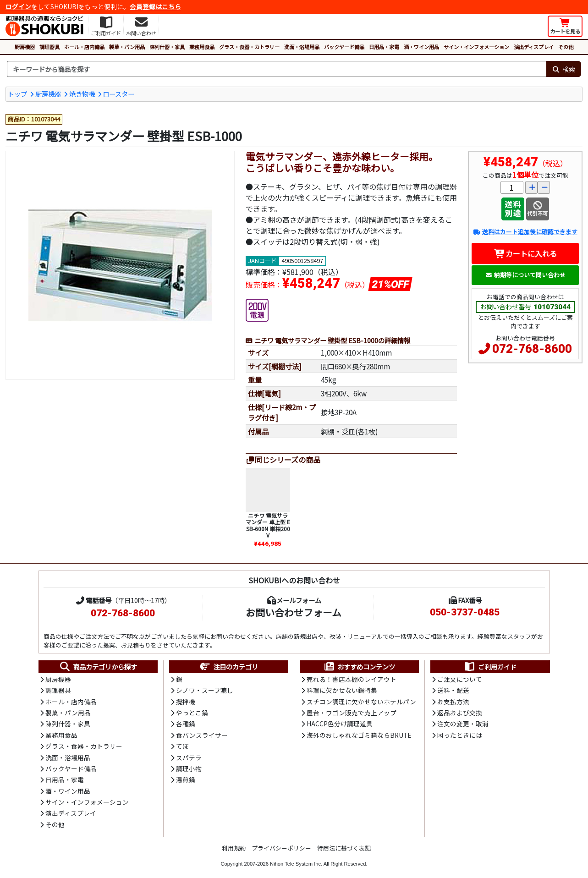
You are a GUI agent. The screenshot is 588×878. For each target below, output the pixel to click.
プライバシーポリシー (281, 848)
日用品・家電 (384, 47)
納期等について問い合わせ (525, 275)
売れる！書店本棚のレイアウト (352, 679)
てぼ (182, 746)
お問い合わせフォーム (294, 612)
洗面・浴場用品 (302, 47)
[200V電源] (257, 309)
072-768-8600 (532, 349)
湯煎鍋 (186, 779)
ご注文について (460, 679)
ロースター (118, 94)
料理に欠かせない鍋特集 (342, 690)
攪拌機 (186, 702)
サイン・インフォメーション (476, 47)
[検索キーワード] (277, 69)
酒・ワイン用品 (421, 47)
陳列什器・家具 (167, 47)
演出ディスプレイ (534, 47)
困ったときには (460, 735)
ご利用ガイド (490, 667)
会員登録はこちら (155, 6)
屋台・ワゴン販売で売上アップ (352, 713)
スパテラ (189, 757)
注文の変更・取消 (463, 724)
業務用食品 (202, 47)
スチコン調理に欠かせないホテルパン (361, 702)
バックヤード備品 (344, 47)
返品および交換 (460, 713)
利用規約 (234, 848)
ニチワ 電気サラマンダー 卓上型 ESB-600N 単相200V (268, 525)
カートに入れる (525, 253)
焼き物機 (82, 94)
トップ (17, 94)
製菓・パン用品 (127, 47)
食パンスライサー (202, 735)
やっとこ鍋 (192, 713)
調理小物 (189, 768)
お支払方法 (453, 702)
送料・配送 (453, 690)
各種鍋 (186, 724)
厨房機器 (25, 47)
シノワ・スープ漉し (205, 690)
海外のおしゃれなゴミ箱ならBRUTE (359, 735)
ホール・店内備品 (84, 47)
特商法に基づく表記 (344, 848)
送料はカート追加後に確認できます (525, 232)
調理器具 (49, 47)
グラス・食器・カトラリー (249, 47)
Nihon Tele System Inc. (296, 864)
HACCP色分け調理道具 (340, 724)
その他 (566, 47)
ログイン (18, 6)
